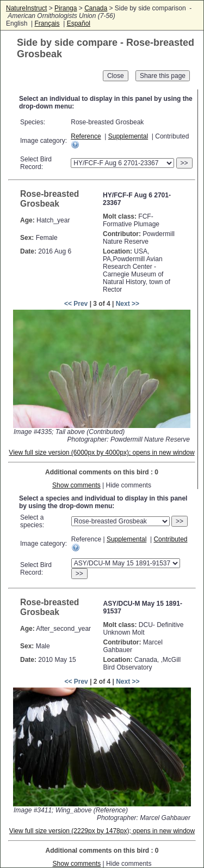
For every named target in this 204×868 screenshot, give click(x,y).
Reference (86, 136)
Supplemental (128, 136)
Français (47, 23)
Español (79, 23)
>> (184, 163)
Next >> (128, 304)
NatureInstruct (26, 8)
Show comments (76, 485)
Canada (96, 8)
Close (116, 76)
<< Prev (76, 304)
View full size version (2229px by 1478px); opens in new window (102, 831)
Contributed (170, 539)
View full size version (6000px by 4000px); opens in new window (101, 453)
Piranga (66, 8)
